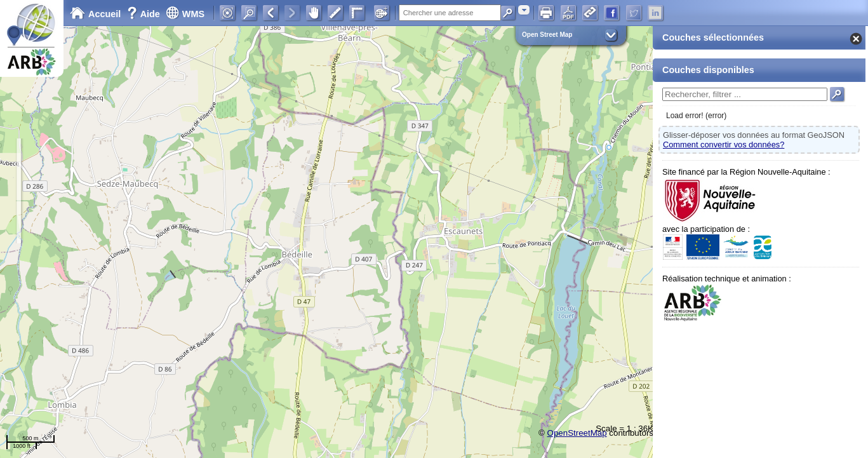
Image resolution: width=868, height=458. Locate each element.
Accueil (95, 14)
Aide (145, 14)
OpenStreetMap (577, 433)
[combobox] (524, 10)
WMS (185, 14)
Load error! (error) (696, 116)
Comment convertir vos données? (724, 145)
